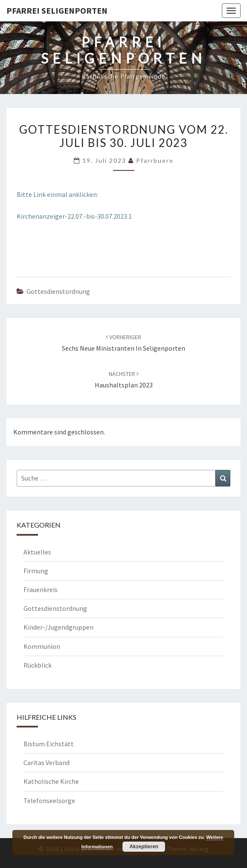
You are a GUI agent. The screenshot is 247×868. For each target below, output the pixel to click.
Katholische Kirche (51, 781)
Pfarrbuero (155, 160)
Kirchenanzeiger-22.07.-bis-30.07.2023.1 (74, 216)
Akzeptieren (144, 847)
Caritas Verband (46, 762)
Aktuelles (37, 552)
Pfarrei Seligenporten (57, 10)
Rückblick (38, 665)
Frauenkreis (41, 589)
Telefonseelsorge (49, 801)
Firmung (36, 571)
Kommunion (42, 646)
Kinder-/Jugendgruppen (58, 627)
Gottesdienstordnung (58, 291)
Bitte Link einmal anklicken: (57, 194)
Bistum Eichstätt (49, 744)
